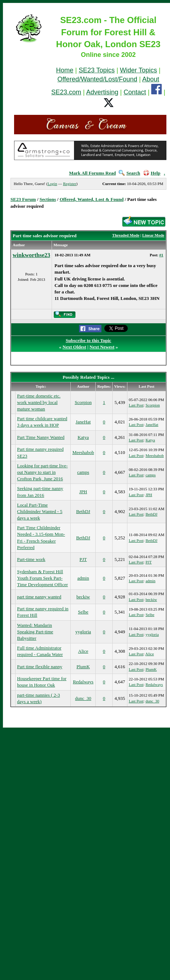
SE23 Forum (23, 199)
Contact (135, 92)
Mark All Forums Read (92, 173)
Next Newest (102, 347)
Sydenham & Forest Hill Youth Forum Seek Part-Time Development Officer (42, 578)
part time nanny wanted (39, 597)
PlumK (83, 667)
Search (129, 173)
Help (152, 173)
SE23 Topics (97, 70)
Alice (83, 651)
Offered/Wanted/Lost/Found (97, 79)
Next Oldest (74, 347)
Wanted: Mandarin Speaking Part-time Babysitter (35, 632)
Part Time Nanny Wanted (41, 437)
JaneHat (83, 422)
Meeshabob (83, 452)
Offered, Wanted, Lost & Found (91, 199)
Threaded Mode (126, 235)
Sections (48, 199)
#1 (161, 255)
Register (70, 184)
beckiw (83, 597)
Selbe (83, 612)
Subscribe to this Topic (88, 340)
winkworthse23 (31, 255)
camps (83, 472)
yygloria (83, 632)
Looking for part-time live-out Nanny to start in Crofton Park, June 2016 (42, 472)
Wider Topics (138, 70)
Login (52, 184)
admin (83, 578)
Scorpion (83, 402)
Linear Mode (153, 235)
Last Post (136, 405)
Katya (83, 437)
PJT (83, 559)
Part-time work (31, 559)
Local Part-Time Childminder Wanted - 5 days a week (40, 511)
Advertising (102, 92)
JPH (83, 492)
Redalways (83, 682)
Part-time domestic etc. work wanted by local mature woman (39, 402)
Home (65, 70)
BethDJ (83, 511)
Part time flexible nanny (40, 667)
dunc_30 (83, 698)
